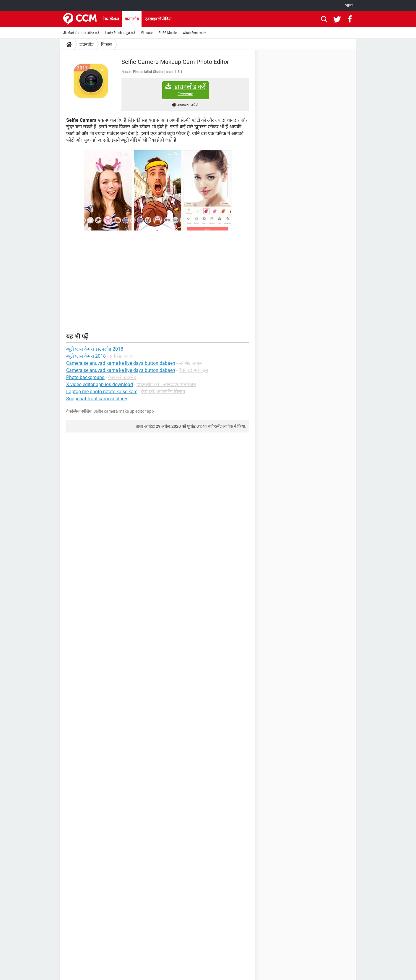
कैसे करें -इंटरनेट (122, 377)
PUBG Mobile (168, 33)
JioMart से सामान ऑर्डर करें (81, 33)
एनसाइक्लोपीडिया (158, 19)
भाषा (349, 5)
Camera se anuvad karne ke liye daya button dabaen (121, 370)
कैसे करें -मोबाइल (194, 370)
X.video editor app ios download (100, 384)
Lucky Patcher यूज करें (120, 33)
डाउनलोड (132, 19)
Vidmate (147, 33)
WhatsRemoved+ (194, 33)
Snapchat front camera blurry (97, 399)
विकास (106, 44)
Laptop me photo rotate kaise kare (102, 392)
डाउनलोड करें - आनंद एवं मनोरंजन (166, 384)
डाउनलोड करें (186, 90)
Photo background (85, 377)
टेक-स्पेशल (111, 19)
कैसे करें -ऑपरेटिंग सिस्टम (163, 392)
